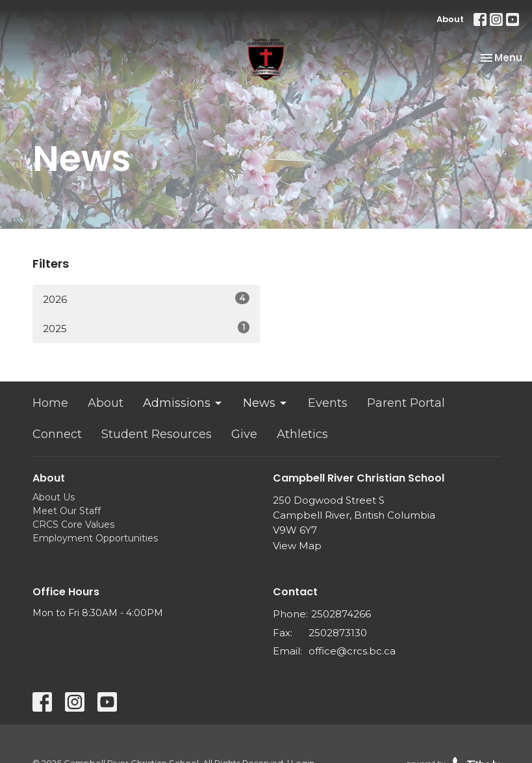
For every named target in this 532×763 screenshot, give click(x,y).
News (266, 403)
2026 (146, 299)
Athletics (302, 434)
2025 (146, 328)
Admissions (183, 403)
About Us (54, 497)
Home (50, 403)
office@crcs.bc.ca (352, 651)
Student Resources (157, 434)
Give (244, 434)
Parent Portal (406, 403)
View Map (297, 546)
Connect (57, 434)
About (450, 19)
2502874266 (341, 614)
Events (328, 403)
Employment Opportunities (95, 538)
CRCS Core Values (73, 524)
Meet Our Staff (67, 511)
